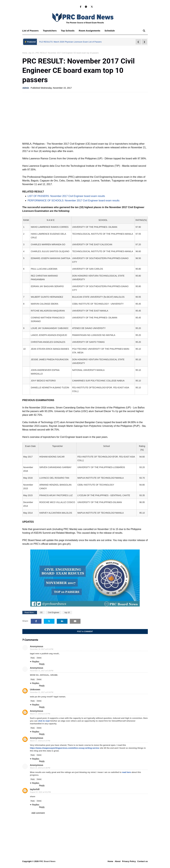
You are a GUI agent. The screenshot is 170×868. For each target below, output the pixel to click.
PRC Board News (47, 861)
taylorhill (35, 789)
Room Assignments (90, 31)
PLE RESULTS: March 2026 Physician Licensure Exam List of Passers (70, 42)
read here (126, 772)
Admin (26, 88)
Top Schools (68, 31)
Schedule (110, 31)
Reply (33, 658)
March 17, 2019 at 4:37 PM (40, 741)
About (118, 861)
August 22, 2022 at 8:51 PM (40, 792)
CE (41, 613)
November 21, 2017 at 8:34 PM (42, 692)
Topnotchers (50, 31)
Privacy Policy (129, 861)
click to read (44, 721)
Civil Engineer (54, 613)
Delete (39, 658)
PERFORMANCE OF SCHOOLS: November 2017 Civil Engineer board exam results (74, 201)
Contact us (142, 861)
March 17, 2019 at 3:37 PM (40, 714)
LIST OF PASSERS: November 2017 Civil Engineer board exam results (66, 196)
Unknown (35, 689)
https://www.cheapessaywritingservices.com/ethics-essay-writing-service (65, 748)
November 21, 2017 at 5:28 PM (42, 671)
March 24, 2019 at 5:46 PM (40, 768)
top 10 (31, 53)
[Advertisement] (85, 117)
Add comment (38, 813)
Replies (36, 662)
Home (25, 53)
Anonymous (37, 711)
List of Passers (31, 31)
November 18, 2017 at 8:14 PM (42, 649)
